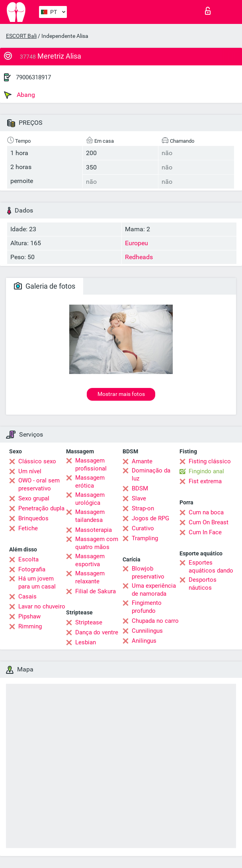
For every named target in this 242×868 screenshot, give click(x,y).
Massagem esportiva (90, 560)
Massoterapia (94, 530)
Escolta (28, 559)
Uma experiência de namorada (154, 590)
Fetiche (28, 528)
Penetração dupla (41, 508)
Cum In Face (205, 532)
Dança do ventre (97, 632)
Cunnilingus (147, 631)
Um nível (30, 471)
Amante (142, 461)
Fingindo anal (206, 471)
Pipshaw (29, 616)
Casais (27, 596)
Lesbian (86, 642)
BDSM (140, 488)
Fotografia (32, 569)
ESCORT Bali (21, 36)
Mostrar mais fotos (121, 394)
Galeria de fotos (45, 286)
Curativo (143, 528)
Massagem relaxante (90, 577)
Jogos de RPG (150, 518)
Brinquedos (33, 518)
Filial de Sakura (96, 591)
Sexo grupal (34, 498)
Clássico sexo (37, 461)
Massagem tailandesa (90, 516)
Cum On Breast (209, 522)
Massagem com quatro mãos (97, 543)
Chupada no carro (155, 621)
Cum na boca (206, 512)
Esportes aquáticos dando (211, 567)
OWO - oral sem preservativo (39, 484)
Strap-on (143, 508)
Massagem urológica (90, 499)
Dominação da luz (151, 474)
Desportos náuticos (203, 584)
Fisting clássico (210, 461)
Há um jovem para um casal (37, 583)
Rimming (30, 626)
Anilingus (144, 641)
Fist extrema (205, 481)
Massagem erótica (90, 482)
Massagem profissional (91, 465)
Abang (20, 95)
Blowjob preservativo (148, 573)
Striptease (89, 622)
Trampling (145, 538)
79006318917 (33, 77)
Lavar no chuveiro (42, 606)
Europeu (137, 243)
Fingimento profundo (147, 607)
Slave (139, 498)
